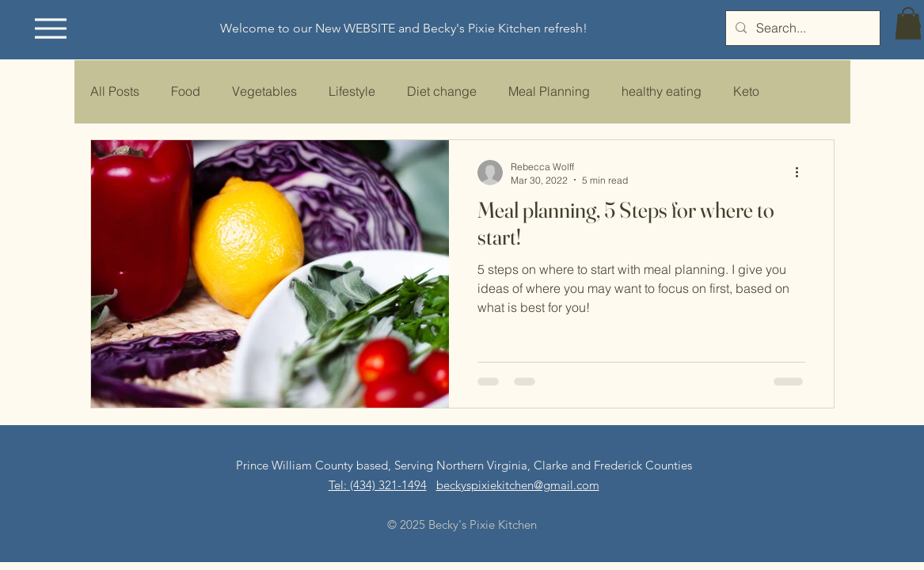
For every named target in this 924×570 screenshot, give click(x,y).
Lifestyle (352, 91)
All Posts (115, 91)
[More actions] (803, 173)
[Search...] (801, 28)
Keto (746, 91)
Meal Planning (549, 91)
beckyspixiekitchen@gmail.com (518, 485)
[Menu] (51, 28)
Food (186, 91)
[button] (908, 23)
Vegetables (264, 91)
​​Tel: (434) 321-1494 (378, 485)
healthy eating (662, 91)
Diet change (442, 91)
